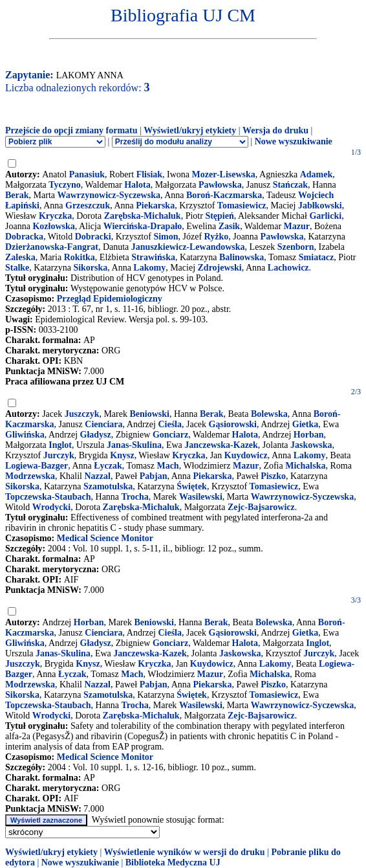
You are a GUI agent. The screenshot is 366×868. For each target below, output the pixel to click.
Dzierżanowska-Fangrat (52, 247)
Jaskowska (311, 445)
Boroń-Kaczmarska (224, 195)
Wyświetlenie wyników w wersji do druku (185, 852)
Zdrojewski (220, 268)
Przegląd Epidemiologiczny (110, 299)
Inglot (60, 445)
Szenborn (296, 247)
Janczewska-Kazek (221, 445)
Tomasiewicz (242, 206)
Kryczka (55, 216)
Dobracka (24, 237)
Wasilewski (201, 497)
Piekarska (155, 206)
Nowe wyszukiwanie (294, 141)
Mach (167, 466)
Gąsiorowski (233, 424)
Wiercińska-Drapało (143, 226)
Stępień (219, 216)
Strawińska (153, 257)
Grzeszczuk (88, 206)
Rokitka (80, 257)
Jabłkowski (320, 206)
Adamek (317, 174)
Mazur (297, 226)
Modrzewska (30, 476)
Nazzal (98, 476)
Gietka (305, 424)
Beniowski (149, 414)
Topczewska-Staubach (48, 497)
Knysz (122, 455)
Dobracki (93, 237)
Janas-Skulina (134, 445)
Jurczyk (59, 455)
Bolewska (269, 414)
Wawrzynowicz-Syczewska (109, 195)
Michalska (305, 466)
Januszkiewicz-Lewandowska (188, 247)
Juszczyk (82, 414)
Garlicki (325, 216)
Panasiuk (87, 174)
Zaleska (20, 257)
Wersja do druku (275, 130)
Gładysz (96, 435)
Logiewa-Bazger (37, 466)
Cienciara (103, 424)
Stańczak (290, 185)
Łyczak (108, 466)
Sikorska (90, 268)
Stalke (17, 268)
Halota (137, 185)
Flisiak (149, 174)
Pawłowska (220, 185)
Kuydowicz (246, 455)
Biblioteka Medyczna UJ (173, 862)
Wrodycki (51, 507)
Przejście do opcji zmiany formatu (71, 130)
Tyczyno (65, 185)
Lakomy (149, 268)
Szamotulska (108, 486)
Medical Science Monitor (105, 538)
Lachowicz (288, 268)
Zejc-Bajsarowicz (261, 507)
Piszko (273, 476)
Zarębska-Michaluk (143, 216)
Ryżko (217, 237)
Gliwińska (25, 435)
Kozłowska (53, 226)
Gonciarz (170, 435)
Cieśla (170, 424)
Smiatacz (316, 257)
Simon (166, 237)
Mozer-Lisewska (224, 174)
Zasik (229, 226)
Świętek (192, 486)
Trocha (135, 497)
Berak (17, 195)
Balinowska (242, 257)
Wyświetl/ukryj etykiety (190, 130)
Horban (309, 435)
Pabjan (154, 476)
